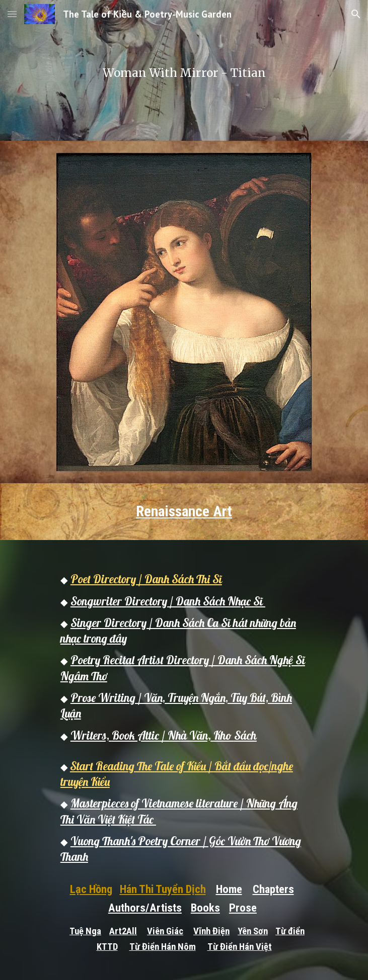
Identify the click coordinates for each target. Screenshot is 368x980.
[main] (184, 70)
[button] (12, 14)
